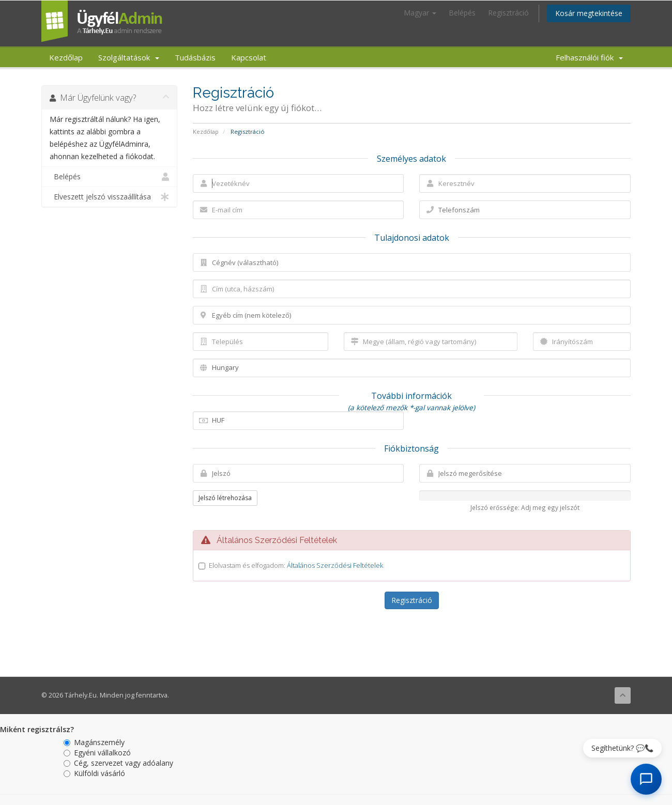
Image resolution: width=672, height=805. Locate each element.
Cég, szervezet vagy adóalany (118, 763)
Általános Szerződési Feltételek (335, 565)
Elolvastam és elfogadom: (296, 565)
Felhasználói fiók (589, 57)
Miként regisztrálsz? (37, 729)
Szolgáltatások (129, 57)
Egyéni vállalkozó (97, 753)
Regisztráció (508, 13)
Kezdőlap (66, 57)
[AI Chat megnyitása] (646, 779)
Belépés (462, 13)
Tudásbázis (195, 57)
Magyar (420, 13)
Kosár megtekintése (589, 13)
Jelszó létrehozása (225, 498)
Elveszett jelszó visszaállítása (109, 197)
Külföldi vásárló (94, 773)
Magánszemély (94, 742)
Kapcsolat (249, 57)
